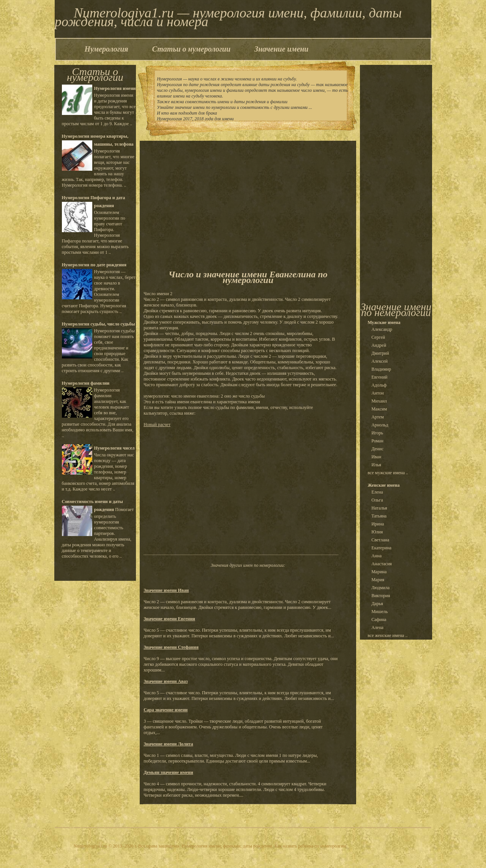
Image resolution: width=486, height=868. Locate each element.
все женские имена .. (387, 635)
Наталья (379, 508)
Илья (376, 465)
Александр (382, 329)
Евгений (379, 377)
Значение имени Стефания (171, 647)
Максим (379, 409)
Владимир (381, 369)
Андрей (379, 345)
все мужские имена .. (388, 473)
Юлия (377, 532)
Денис (377, 449)
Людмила (380, 588)
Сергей (378, 337)
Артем (378, 417)
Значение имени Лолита (168, 744)
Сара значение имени (166, 710)
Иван (376, 457)
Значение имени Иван (166, 590)
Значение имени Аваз (166, 681)
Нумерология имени (115, 88)
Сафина (379, 620)
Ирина (378, 524)
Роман (377, 441)
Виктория (381, 596)
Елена (377, 492)
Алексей (379, 361)
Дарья (377, 604)
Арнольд (380, 425)
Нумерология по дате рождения (94, 265)
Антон (378, 393)
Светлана (380, 540)
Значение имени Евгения (169, 619)
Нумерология (107, 49)
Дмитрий (380, 353)
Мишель (379, 612)
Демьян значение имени (168, 772)
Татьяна (379, 516)
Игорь (377, 433)
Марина (379, 572)
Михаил (379, 401)
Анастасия (382, 564)
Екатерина (381, 548)
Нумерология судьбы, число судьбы (99, 324)
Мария (378, 580)
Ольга (377, 500)
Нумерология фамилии (86, 383)
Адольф (379, 385)
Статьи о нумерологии (191, 49)
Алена (377, 627)
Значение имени (281, 49)
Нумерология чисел (114, 448)
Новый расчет (157, 425)
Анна (376, 556)
